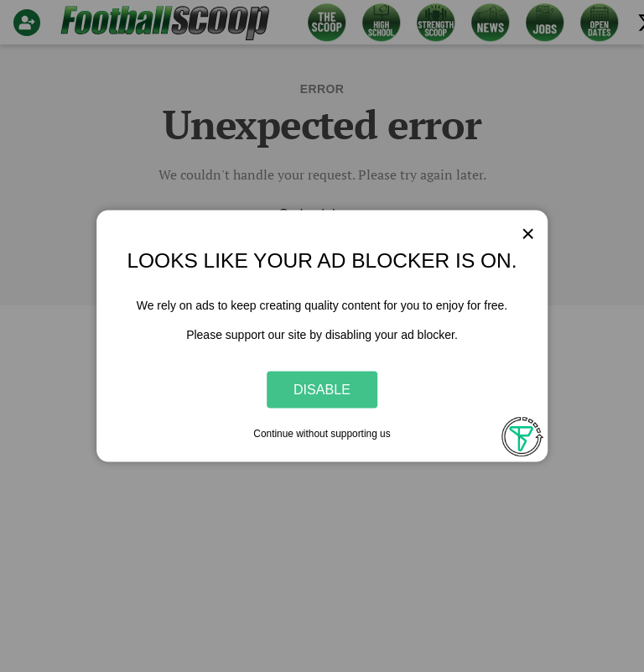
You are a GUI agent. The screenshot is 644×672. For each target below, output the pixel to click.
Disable (322, 389)
